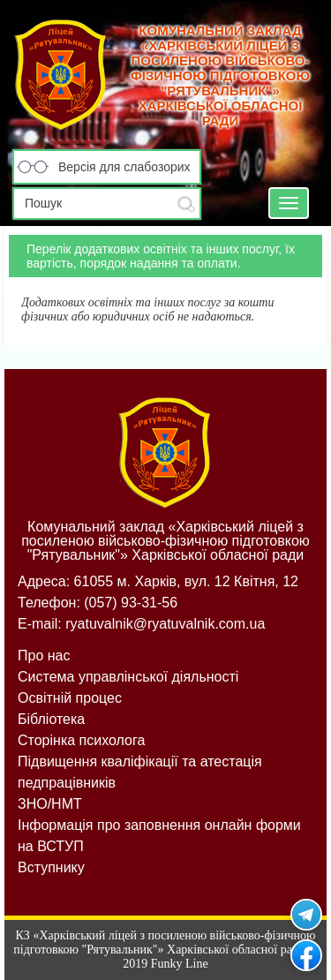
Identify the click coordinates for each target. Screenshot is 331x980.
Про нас (44, 656)
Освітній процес (70, 698)
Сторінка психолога (81, 740)
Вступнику (51, 867)
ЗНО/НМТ (50, 804)
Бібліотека (51, 719)
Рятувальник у (306, 915)
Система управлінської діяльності (128, 677)
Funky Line (180, 964)
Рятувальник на (306, 955)
